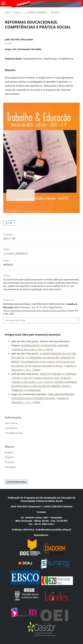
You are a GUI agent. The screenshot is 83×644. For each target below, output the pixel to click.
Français (9, 462)
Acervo (17, 12)
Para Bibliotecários (14, 433)
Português (10, 467)
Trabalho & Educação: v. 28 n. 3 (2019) (32, 349)
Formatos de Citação (16, 320)
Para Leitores (11, 423)
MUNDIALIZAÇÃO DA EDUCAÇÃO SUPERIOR (45, 345)
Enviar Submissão (16, 482)
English (9, 452)
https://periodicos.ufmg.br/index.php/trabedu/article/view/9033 (35, 311)
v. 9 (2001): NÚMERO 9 (36, 12)
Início (7, 12)
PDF (10, 223)
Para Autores (11, 428)
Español (9, 457)
